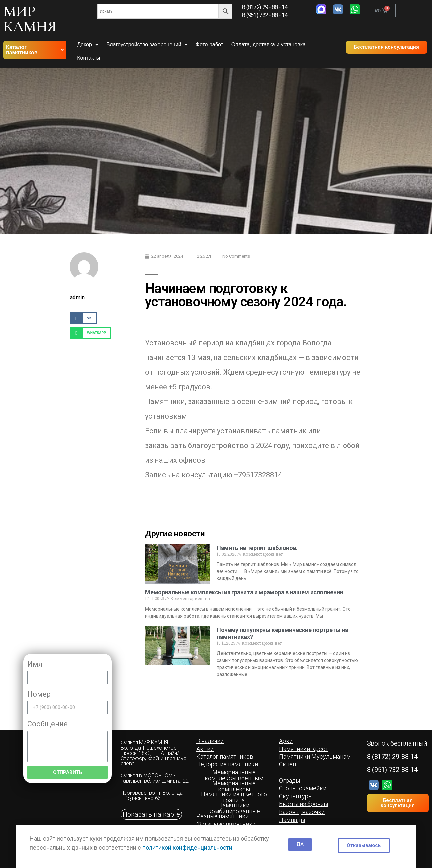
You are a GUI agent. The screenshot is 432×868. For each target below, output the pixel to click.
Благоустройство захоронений (147, 44)
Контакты (88, 58)
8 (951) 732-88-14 (392, 770)
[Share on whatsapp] (90, 333)
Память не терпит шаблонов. (257, 548)
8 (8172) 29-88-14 (392, 757)
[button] (387, 47)
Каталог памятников (35, 50)
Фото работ (210, 44)
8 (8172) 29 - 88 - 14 (265, 7)
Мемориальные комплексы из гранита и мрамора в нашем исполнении (244, 592)
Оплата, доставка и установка (269, 44)
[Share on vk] (83, 318)
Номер (39, 694)
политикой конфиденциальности (187, 848)
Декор (88, 44)
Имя (35, 664)
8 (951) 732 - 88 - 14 (265, 15)
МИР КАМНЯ (30, 19)
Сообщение (47, 724)
